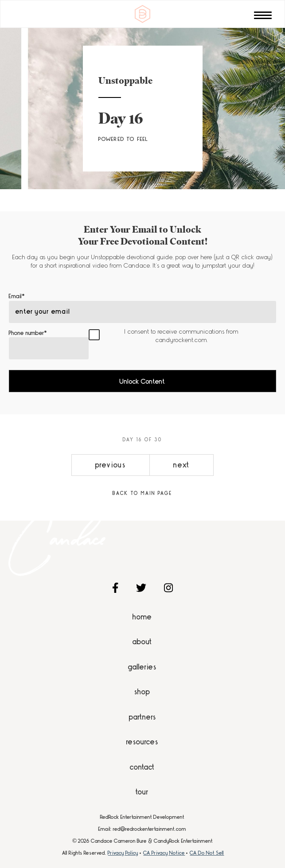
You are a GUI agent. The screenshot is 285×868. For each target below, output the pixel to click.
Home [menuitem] (142, 617)
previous (111, 465)
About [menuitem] (142, 642)
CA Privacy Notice (164, 853)
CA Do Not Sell (207, 853)
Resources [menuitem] (142, 742)
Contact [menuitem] (142, 767)
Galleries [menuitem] (142, 667)
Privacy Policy (123, 853)
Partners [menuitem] (142, 717)
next (182, 465)
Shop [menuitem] (142, 692)
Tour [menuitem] (142, 792)
